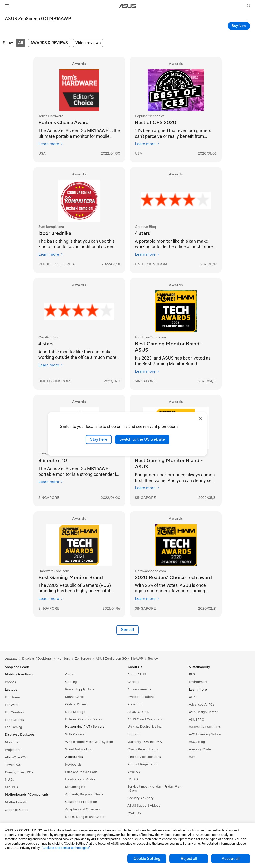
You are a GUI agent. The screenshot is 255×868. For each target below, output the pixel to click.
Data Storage (75, 712)
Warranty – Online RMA (145, 742)
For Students (14, 720)
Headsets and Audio (80, 779)
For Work (12, 705)
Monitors (12, 742)
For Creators (14, 712)
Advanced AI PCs (202, 705)
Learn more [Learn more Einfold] (51, 482)
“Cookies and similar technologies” (66, 848)
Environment (198, 682)
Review (153, 659)
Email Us (134, 772)
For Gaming (14, 727)
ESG (192, 675)
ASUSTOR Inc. (138, 712)
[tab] (21, 43)
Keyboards (73, 765)
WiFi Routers (75, 734)
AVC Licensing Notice (205, 734)
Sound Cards (75, 697)
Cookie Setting (147, 859)
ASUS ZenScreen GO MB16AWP (38, 19)
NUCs (9, 780)
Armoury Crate (200, 749)
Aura (192, 757)
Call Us (133, 779)
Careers (133, 682)
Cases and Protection (81, 802)
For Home (12, 697)
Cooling (71, 682)
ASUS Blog (197, 742)
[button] (7, 6)
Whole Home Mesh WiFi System (89, 742)
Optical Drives (76, 704)
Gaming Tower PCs (19, 772)
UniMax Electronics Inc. (145, 727)
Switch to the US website (142, 439)
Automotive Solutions (205, 727)
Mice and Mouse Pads (81, 772)
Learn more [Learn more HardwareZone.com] (147, 371)
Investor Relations (141, 697)
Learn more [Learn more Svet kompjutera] (51, 254)
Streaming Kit (75, 787)
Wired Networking (79, 749)
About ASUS (137, 675)
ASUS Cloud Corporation (146, 719)
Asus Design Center (203, 712)
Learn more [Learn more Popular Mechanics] (147, 144)
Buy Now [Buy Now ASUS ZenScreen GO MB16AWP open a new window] (239, 26)
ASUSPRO (197, 720)
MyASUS (134, 813)
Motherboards (16, 802)
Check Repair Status (143, 749)
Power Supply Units (80, 689)
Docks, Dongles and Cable (85, 817)
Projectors (13, 750)
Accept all (231, 859)
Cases (70, 675)
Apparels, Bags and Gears (84, 794)
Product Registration (143, 764)
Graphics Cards (17, 810)
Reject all (189, 859)
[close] (201, 419)
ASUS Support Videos (144, 806)
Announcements (139, 689)
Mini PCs (11, 787)
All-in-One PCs (16, 757)
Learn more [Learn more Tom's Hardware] (51, 144)
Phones (10, 682)
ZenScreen (83, 659)
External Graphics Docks (84, 719)
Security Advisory (141, 798)
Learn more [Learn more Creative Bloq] (147, 254)
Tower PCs (13, 765)
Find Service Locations (144, 757)
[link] (128, 6)
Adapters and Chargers (83, 809)
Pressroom (135, 704)
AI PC (193, 697)
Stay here (99, 439)
